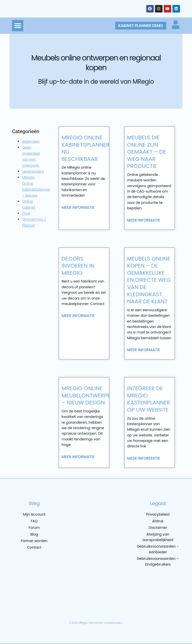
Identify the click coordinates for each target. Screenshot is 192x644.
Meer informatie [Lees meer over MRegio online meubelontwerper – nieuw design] (78, 457)
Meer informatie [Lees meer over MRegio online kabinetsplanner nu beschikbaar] (78, 207)
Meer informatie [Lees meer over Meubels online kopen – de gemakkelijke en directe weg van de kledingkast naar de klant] (143, 350)
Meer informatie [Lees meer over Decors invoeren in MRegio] (78, 316)
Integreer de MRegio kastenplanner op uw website (148, 399)
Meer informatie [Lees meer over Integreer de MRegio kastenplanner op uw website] (143, 458)
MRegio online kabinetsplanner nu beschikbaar (85, 148)
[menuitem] (32, 611)
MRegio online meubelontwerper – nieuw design (87, 395)
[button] (18, 26)
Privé (26, 213)
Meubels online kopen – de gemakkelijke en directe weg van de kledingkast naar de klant (149, 280)
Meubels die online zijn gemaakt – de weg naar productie (146, 152)
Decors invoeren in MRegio (78, 266)
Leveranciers (33, 171)
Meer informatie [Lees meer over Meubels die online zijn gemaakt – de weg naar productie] (143, 220)
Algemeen (31, 141)
